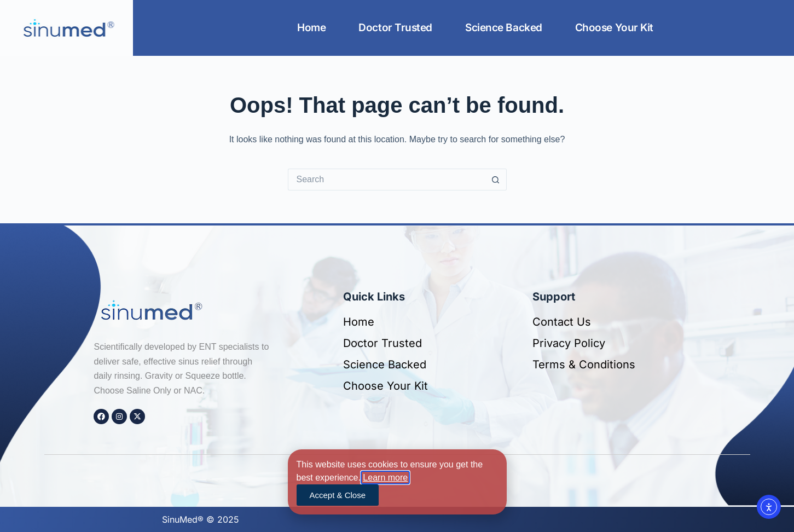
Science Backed (504, 28)
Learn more (385, 478)
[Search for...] (386, 180)
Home (311, 28)
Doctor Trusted (395, 28)
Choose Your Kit (614, 28)
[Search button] (496, 180)
